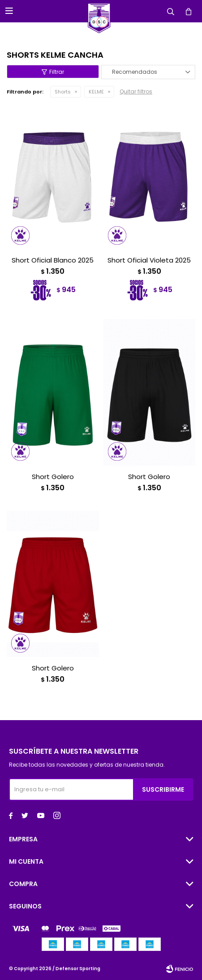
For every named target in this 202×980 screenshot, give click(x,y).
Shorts (63, 92)
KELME (96, 92)
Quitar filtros (136, 91)
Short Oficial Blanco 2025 (53, 260)
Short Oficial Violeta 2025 (149, 260)
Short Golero (53, 477)
